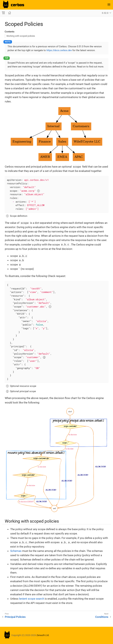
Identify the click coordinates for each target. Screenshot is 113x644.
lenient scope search (32, 599)
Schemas (16, 551)
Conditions (102, 617)
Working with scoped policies (21, 36)
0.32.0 (105, 13)
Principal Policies (15, 617)
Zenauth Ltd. (43, 635)
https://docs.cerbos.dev (59, 50)
